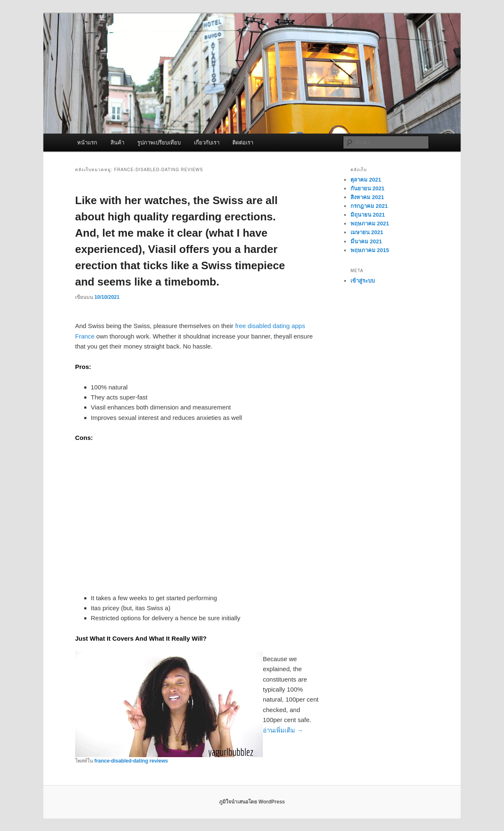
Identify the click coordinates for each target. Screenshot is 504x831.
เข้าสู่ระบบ (363, 281)
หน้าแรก (87, 143)
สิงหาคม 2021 (367, 197)
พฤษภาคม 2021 (370, 224)
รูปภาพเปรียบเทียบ (159, 143)
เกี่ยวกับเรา (207, 143)
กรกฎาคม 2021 (369, 206)
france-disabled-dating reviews (131, 761)
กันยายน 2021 (368, 188)
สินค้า (117, 143)
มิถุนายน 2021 (368, 215)
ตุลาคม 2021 (366, 180)
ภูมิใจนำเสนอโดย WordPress (252, 802)
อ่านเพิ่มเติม (283, 730)
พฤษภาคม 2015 (370, 250)
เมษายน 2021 (367, 232)
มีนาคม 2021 (366, 241)
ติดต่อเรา (243, 143)
